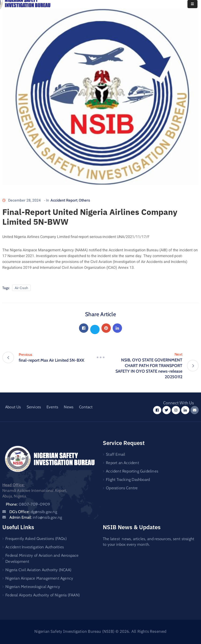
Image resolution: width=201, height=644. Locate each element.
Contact (86, 407)
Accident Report (64, 200)
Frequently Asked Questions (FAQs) (36, 539)
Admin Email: (36, 517)
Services (34, 407)
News (69, 407)
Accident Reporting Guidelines (132, 471)
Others (84, 200)
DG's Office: (33, 512)
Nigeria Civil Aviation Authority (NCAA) (38, 570)
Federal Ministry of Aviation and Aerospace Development (42, 558)
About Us (13, 407)
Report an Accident (122, 463)
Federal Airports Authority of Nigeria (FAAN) (43, 595)
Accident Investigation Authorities (35, 547)
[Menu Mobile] (192, 4)
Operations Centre (122, 488)
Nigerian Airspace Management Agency (39, 578)
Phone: (28, 504)
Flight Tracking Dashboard (128, 479)
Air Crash (22, 288)
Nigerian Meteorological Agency (33, 587)
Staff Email (115, 454)
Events (52, 407)
